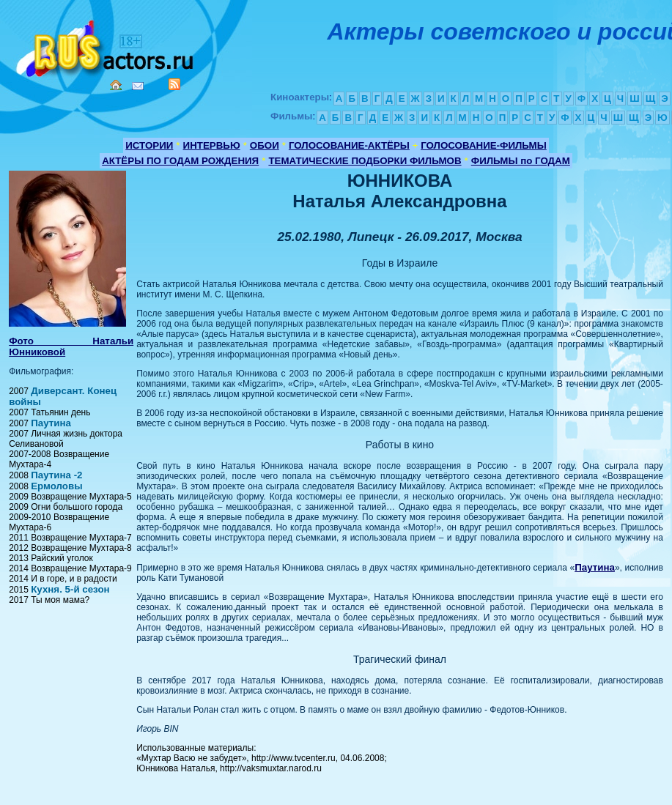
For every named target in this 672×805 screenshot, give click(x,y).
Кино (106, 46)
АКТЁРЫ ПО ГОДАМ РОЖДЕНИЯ (180, 161)
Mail (138, 86)
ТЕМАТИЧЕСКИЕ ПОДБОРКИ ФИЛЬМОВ (365, 161)
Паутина (51, 423)
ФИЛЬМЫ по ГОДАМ (521, 161)
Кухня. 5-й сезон (70, 589)
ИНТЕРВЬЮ (212, 145)
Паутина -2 (56, 475)
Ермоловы (56, 486)
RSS (174, 84)
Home (116, 85)
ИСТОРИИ (149, 145)
